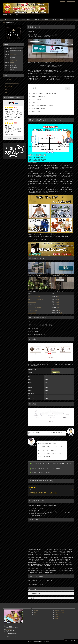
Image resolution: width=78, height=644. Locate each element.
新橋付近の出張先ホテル (41, 96)
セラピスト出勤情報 (26, 19)
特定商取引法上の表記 (60, 611)
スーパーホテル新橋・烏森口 (35, 275)
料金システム (45, 19)
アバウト (36, 615)
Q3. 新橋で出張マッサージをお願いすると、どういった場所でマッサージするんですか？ (50, 512)
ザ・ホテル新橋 (55, 290)
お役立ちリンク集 (8, 86)
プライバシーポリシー (60, 613)
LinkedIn (57, 615)
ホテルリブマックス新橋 (34, 297)
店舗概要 (36, 613)
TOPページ (7, 19)
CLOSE (67, 88)
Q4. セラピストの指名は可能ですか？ (38, 514)
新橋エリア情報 (38, 111)
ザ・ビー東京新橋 (32, 311)
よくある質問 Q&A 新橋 (41, 108)
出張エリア (62, 19)
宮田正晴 (12, 63)
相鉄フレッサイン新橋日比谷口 (36, 300)
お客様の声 (7, 89)
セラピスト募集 (8, 80)
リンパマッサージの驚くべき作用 (12, 83)
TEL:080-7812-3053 (71, 1)
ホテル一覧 (36, 19)
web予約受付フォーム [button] (34, 594)
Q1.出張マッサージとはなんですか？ (38, 509)
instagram (57, 617)
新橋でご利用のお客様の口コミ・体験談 (45, 105)
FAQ (6, 93)
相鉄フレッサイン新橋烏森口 (58, 275)
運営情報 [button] (31, 599)
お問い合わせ (16, 19)
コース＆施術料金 (39, 99)
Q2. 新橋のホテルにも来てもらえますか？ (39, 511)
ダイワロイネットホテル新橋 (35, 290)
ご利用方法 (54, 19)
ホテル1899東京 (32, 313)
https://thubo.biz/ (14, 60)
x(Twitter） (57, 619)
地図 (58, 297)
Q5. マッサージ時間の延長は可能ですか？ (39, 516)
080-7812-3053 (13, 54)
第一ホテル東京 (32, 302)
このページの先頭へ (72, 640)
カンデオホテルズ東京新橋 (35, 308)
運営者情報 (36, 611)
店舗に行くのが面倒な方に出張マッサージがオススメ (48, 94)
